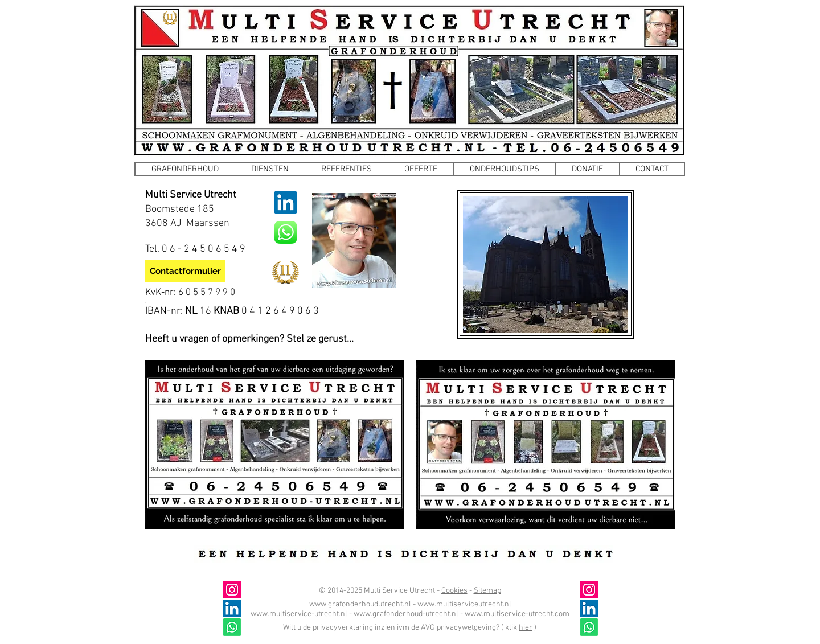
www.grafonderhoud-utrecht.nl (406, 614)
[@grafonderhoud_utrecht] (589, 590)
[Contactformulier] (185, 271)
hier (526, 628)
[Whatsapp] (589, 627)
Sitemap (487, 591)
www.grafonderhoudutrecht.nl (360, 604)
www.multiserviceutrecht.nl (464, 604)
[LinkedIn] (286, 202)
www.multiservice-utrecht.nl (299, 614)
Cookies (454, 591)
